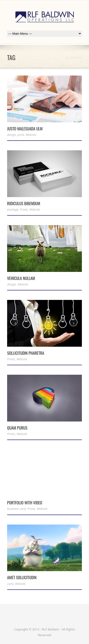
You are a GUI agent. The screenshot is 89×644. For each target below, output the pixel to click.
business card (16, 509)
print (21, 135)
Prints (24, 209)
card (10, 584)
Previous (15, 323)
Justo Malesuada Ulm (25, 129)
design (12, 135)
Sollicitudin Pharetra (26, 353)
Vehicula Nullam (21, 278)
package (13, 209)
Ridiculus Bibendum (24, 203)
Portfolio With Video (25, 503)
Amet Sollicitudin (22, 577)
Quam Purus (17, 428)
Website (31, 135)
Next (74, 323)
